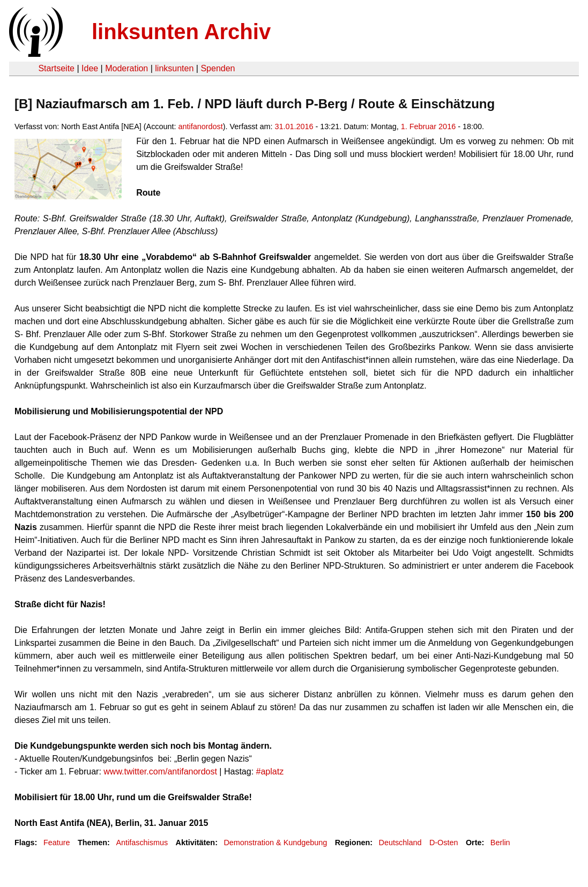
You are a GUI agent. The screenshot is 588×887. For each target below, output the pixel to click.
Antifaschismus (142, 843)
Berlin (500, 843)
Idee (90, 68)
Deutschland (400, 843)
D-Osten (444, 843)
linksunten (174, 68)
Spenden (218, 68)
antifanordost (201, 126)
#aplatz (270, 772)
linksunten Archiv (181, 32)
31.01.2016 (294, 126)
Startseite (56, 68)
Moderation (126, 68)
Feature (57, 843)
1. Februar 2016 (428, 126)
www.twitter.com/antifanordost (160, 772)
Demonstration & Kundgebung (275, 843)
